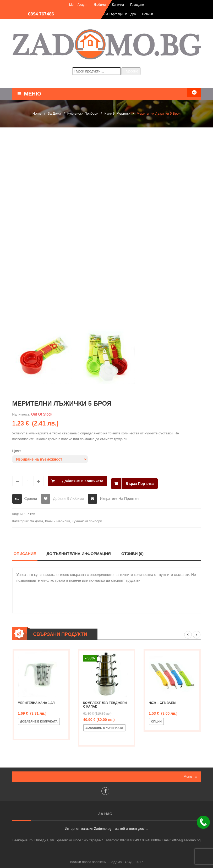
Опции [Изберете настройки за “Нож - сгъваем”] (156, 721)
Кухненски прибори (83, 113)
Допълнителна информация (79, 554)
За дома (54, 113)
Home (37, 113)
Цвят (17, 451)
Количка (118, 5)
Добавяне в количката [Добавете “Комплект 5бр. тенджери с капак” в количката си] (104, 728)
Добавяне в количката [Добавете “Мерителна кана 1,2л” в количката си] (39, 721)
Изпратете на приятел (119, 499)
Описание (25, 554)
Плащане (137, 5)
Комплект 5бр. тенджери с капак (105, 705)
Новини (148, 14)
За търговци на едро (120, 14)
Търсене (131, 71)
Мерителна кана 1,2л (36, 703)
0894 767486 (41, 14)
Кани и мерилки (118, 113)
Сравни (31, 499)
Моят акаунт (78, 5)
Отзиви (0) (132, 554)
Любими (100, 5)
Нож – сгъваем (162, 703)
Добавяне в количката (83, 481)
